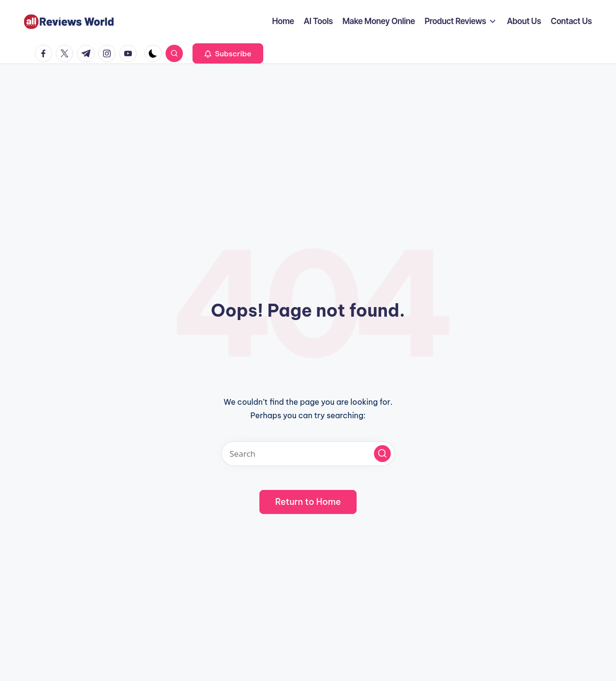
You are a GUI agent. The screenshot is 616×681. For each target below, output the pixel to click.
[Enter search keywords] (308, 454)
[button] (228, 53)
